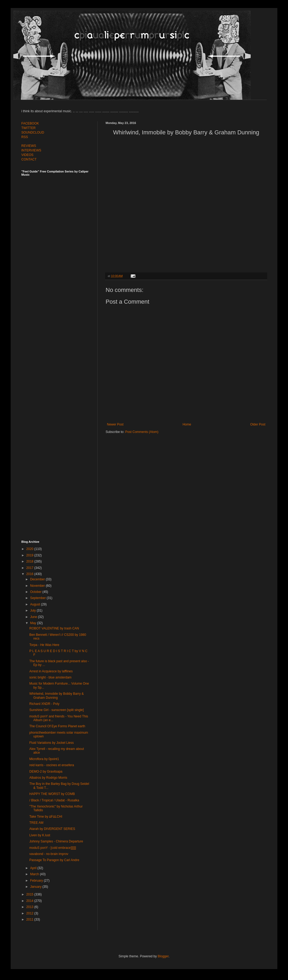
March (35, 874)
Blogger (163, 956)
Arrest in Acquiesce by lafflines (51, 671)
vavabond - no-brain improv (49, 854)
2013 (30, 907)
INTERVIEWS (31, 150)
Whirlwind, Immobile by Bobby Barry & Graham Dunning (57, 696)
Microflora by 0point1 (44, 759)
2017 (30, 568)
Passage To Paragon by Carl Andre (54, 860)
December (38, 579)
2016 (30, 574)
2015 (30, 894)
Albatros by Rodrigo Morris (48, 778)
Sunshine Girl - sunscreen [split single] (57, 710)
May (34, 623)
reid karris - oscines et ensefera (52, 765)
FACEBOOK (30, 123)
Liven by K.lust (40, 835)
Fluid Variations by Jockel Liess (52, 743)
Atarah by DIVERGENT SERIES (52, 829)
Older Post (258, 424)
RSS (25, 137)
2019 (30, 555)
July (33, 611)
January (36, 887)
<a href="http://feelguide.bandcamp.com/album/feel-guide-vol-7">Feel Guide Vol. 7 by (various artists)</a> (59, 235)
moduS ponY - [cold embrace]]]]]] (53, 848)
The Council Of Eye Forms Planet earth (57, 726)
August (36, 604)
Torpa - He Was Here (44, 645)
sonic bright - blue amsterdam (50, 677)
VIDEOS (27, 155)
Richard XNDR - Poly (44, 704)
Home (187, 424)
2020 (30, 549)
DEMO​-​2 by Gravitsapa (46, 772)
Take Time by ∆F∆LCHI (46, 817)
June (34, 617)
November (38, 586)
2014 (30, 901)
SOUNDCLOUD (33, 132)
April (34, 868)
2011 (30, 919)
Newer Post (115, 424)
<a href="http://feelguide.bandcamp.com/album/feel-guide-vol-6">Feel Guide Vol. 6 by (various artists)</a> (59, 353)
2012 (30, 913)
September (38, 598)
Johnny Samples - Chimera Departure (56, 841)
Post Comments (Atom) (142, 432)
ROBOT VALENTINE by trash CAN (54, 628)
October (36, 592)
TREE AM (36, 823)
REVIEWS (29, 146)
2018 (30, 561)
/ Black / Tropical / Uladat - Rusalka (54, 800)
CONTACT (29, 159)
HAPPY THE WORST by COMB (52, 794)
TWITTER (28, 128)
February (37, 881)
